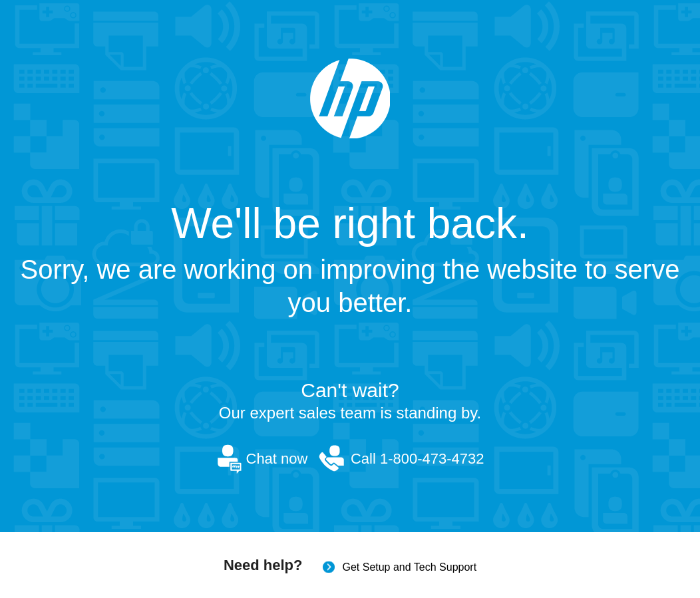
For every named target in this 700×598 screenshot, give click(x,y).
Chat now (277, 459)
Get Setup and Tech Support (409, 567)
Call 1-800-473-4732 (418, 459)
